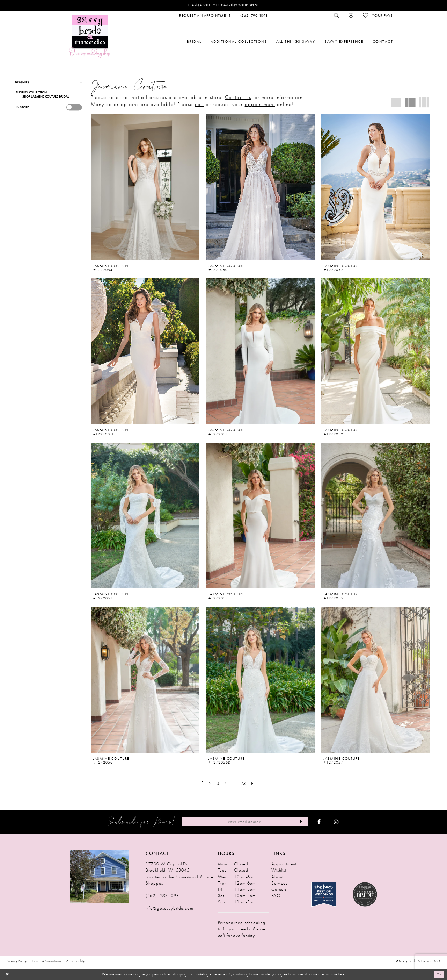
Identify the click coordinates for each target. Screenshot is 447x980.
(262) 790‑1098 (162, 896)
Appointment (284, 864)
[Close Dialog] (8, 975)
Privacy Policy (17, 961)
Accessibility (76, 961)
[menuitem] (205, 16)
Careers (279, 890)
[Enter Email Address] (245, 822)
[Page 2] (210, 784)
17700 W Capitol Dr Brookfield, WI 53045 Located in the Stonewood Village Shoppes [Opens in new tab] (179, 874)
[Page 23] (244, 784)
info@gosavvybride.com (169, 909)
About (277, 877)
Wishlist (279, 871)
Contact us (238, 98)
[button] (351, 16)
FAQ (276, 896)
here (341, 975)
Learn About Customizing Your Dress (223, 5)
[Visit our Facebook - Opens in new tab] (319, 822)
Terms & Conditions (47, 961)
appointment (260, 105)
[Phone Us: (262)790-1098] (254, 16)
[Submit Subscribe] (301, 822)
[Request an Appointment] (205, 16)
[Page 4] (226, 784)
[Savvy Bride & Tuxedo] (90, 37)
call (199, 105)
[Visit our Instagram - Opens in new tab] (336, 822)
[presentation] (74, 109)
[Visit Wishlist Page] (378, 16)
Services (279, 883)
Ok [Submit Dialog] (438, 975)
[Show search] (336, 16)
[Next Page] (254, 784)
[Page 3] (218, 784)
